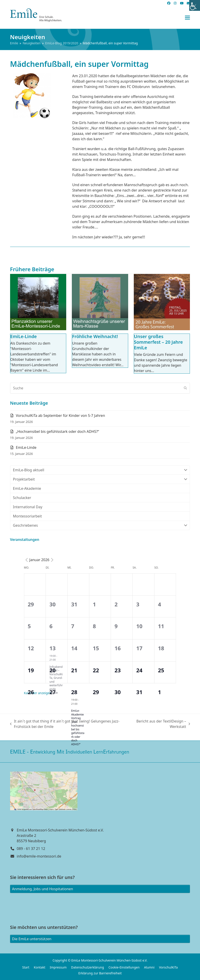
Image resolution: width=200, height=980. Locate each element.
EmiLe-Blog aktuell (100, 470)
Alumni (149, 967)
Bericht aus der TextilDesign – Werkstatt (162, 724)
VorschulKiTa (168, 967)
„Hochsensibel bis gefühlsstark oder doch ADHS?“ (58, 431)
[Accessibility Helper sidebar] (195, 5)
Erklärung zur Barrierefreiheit (100, 973)
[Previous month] (27, 560)
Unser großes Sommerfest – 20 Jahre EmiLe (158, 342)
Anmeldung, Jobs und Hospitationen (43, 889)
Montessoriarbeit (27, 516)
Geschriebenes (100, 525)
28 (74, 692)
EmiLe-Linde (24, 336)
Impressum (58, 967)
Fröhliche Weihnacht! (95, 336)
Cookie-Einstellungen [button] (124, 967)
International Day (28, 507)
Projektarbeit (100, 479)
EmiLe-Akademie (27, 488)
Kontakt (40, 967)
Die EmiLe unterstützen (32, 939)
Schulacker (22, 498)
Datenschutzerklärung (88, 967)
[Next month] (52, 560)
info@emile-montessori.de (39, 856)
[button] (187, 18)
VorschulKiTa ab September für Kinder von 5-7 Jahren (60, 415)
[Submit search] (185, 388)
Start (26, 967)
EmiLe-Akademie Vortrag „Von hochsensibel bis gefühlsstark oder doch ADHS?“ (78, 727)
